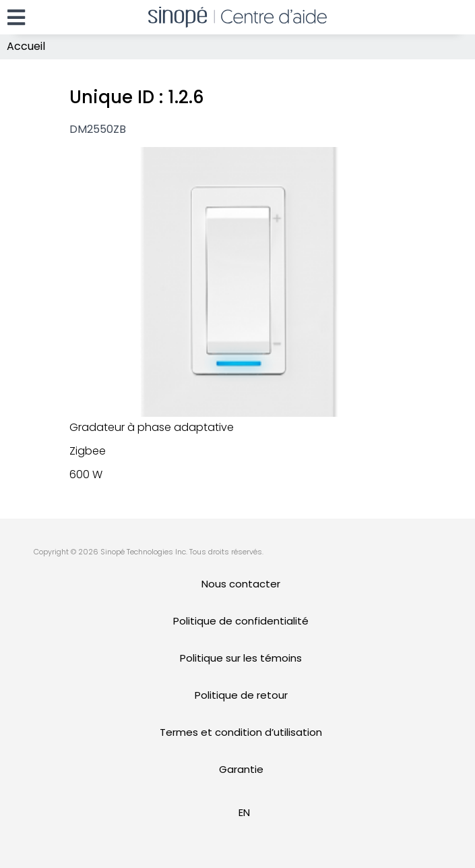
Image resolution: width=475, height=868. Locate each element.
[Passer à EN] (244, 812)
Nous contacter (241, 584)
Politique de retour (241, 695)
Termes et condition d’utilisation (241, 732)
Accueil (26, 46)
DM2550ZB (98, 129)
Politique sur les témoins (241, 658)
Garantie (241, 769)
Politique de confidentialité (241, 621)
